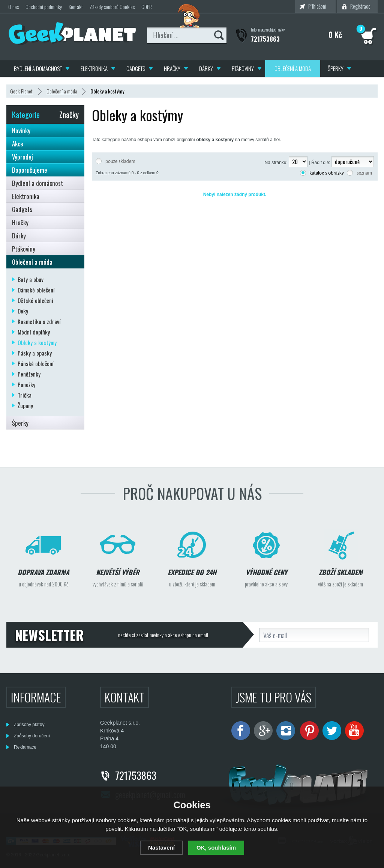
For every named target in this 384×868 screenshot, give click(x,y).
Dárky (206, 68)
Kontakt (76, 7)
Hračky (172, 68)
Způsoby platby (29, 725)
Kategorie (26, 115)
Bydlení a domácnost (38, 68)
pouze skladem (120, 161)
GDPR (147, 7)
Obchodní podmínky (44, 7)
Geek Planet (21, 91)
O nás (13, 7)
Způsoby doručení (32, 736)
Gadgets (136, 68)
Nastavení (161, 848)
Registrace (360, 6)
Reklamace (25, 747)
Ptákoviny (243, 68)
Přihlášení (317, 6)
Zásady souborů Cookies (112, 7)
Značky (69, 115)
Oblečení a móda (293, 68)
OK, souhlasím (216, 848)
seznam (364, 173)
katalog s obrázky (327, 173)
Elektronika (94, 68)
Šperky (336, 68)
